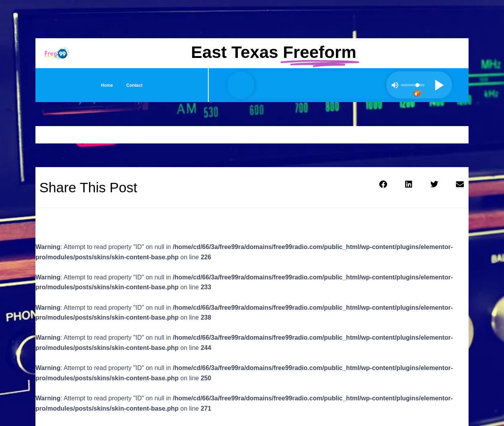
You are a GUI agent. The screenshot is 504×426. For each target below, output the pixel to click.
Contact (134, 85)
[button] (383, 184)
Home (107, 85)
